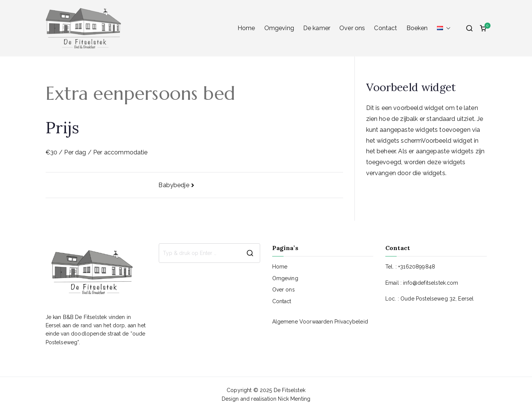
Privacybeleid (351, 322)
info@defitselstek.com (431, 283)
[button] (447, 28)
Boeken (417, 28)
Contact (386, 28)
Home (246, 28)
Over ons (352, 28)
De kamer (317, 28)
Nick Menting (294, 399)
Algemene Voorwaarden (303, 322)
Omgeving (279, 28)
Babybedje (174, 185)
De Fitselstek (290, 390)
